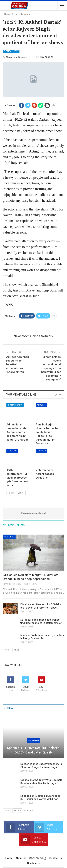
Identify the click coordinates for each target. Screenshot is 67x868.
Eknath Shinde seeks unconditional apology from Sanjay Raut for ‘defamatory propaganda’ (51, 368)
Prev (11, 493)
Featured (41, 405)
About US (21, 858)
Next (21, 493)
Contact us (56, 858)
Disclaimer (34, 863)
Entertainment (11, 51)
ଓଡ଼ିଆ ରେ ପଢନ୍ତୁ (38, 858)
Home (9, 858)
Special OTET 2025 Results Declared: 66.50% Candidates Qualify (34, 750)
